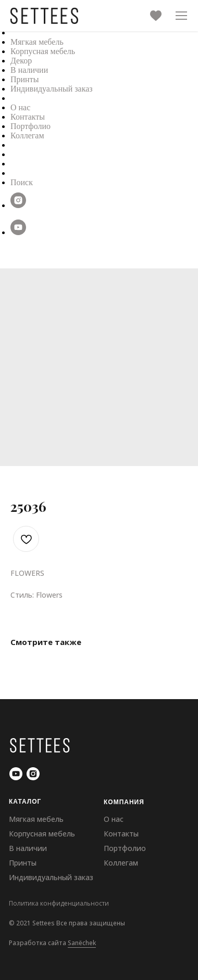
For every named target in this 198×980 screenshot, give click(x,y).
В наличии (29, 70)
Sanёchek (82, 943)
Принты (24, 79)
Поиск (22, 182)
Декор (21, 61)
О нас (20, 107)
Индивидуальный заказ (52, 89)
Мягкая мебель (37, 42)
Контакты (28, 117)
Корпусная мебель (43, 51)
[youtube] (18, 232)
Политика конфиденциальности (59, 903)
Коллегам (27, 136)
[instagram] (18, 205)
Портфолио (30, 126)
